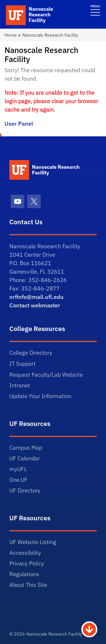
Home (11, 35)
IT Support (22, 364)
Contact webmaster (35, 305)
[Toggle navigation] (95, 10)
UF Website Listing (33, 542)
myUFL (18, 469)
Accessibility (25, 553)
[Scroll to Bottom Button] (89, 629)
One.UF (18, 480)
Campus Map (26, 448)
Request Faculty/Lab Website (46, 375)
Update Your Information (40, 396)
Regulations (24, 574)
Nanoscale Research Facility (50, 35)
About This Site (28, 585)
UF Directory (25, 490)
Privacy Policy (27, 563)
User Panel (19, 124)
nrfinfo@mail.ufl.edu (36, 297)
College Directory (31, 353)
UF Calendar (25, 458)
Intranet (20, 385)
